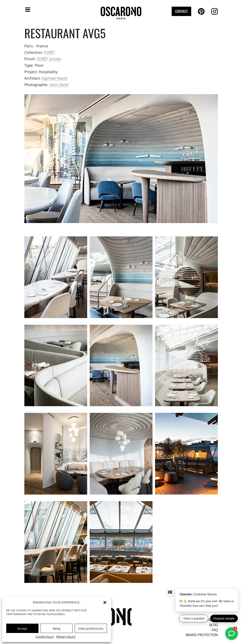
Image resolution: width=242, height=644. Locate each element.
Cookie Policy (45, 637)
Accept (22, 628)
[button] (105, 602)
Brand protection (202, 635)
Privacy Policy (66, 637)
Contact (181, 11)
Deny (57, 628)
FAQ (215, 630)
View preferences (91, 628)
